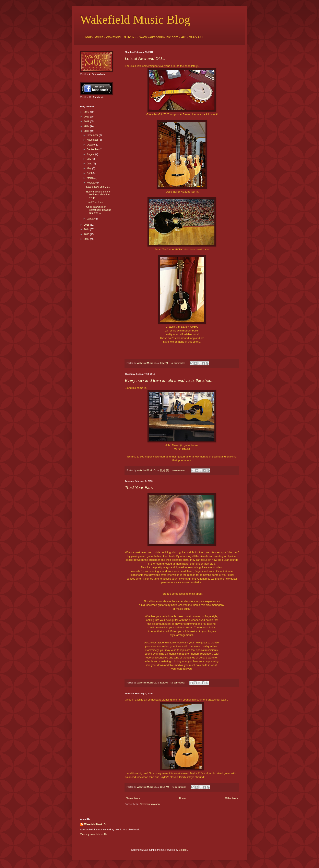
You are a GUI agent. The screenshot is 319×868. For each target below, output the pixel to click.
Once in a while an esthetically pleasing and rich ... (99, 210)
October (92, 145)
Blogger (183, 850)
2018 (87, 122)
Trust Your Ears (139, 488)
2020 (87, 112)
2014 (87, 229)
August (91, 154)
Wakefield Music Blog (135, 20)
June (90, 164)
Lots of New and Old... (145, 59)
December (93, 135)
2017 (87, 126)
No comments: (178, 363)
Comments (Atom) (150, 804)
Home (182, 798)
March (91, 178)
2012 (87, 239)
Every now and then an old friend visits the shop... (170, 380)
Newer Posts (133, 798)
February (92, 183)
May (90, 168)
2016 (87, 131)
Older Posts (231, 798)
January (92, 219)
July (89, 159)
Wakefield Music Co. (96, 824)
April (90, 173)
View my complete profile (94, 834)
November (93, 140)
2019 (87, 117)
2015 (87, 225)
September (93, 149)
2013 (87, 234)
